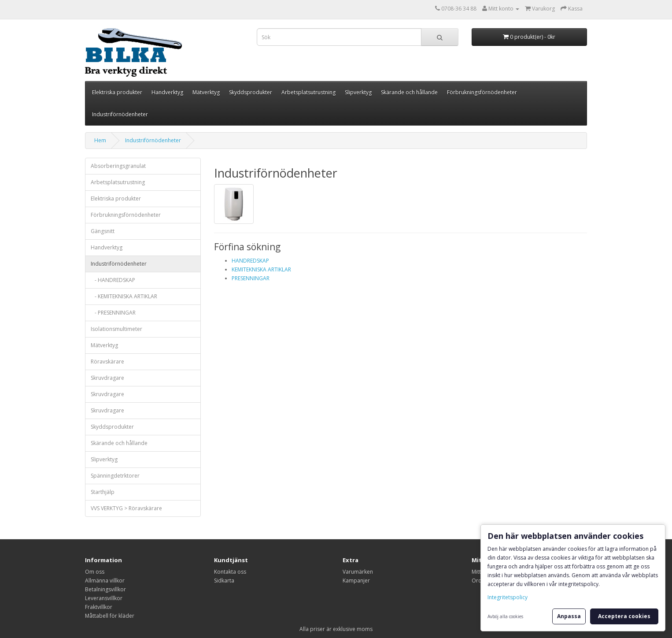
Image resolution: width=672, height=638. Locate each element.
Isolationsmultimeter (116, 329)
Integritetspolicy (508, 597)
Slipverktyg (358, 92)
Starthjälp (103, 492)
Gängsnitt (103, 231)
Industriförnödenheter (120, 114)
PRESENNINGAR (251, 278)
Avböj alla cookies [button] (505, 616)
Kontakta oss (230, 572)
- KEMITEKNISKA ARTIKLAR (124, 296)
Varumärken (358, 572)
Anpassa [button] (569, 616)
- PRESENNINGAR (113, 313)
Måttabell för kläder (110, 616)
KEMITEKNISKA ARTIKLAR (261, 269)
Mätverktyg (206, 92)
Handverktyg (167, 92)
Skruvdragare (107, 378)
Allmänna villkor (105, 581)
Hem (100, 140)
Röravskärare (107, 362)
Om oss (95, 572)
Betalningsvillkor (105, 589)
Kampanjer (356, 581)
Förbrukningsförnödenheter (482, 92)
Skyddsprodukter (251, 92)
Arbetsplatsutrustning (308, 92)
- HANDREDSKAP (113, 280)
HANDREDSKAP (250, 261)
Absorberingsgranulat (118, 166)
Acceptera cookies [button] (624, 616)
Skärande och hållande (409, 92)
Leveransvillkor (104, 598)
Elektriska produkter (117, 92)
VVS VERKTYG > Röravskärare (126, 508)
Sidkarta (224, 581)
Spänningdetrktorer (115, 476)
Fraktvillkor (99, 607)
